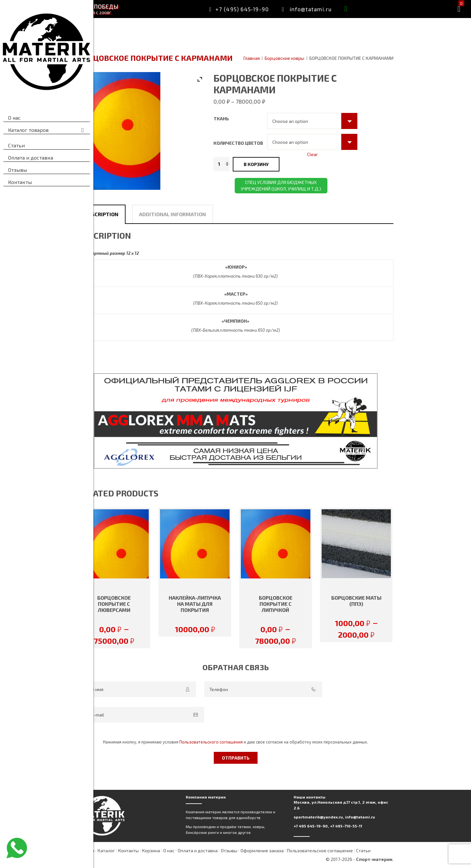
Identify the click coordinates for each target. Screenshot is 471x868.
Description (148, 214)
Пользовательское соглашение (367, 850)
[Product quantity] (268, 164)
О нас (14, 118)
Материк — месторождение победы (155, 9)
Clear (359, 154)
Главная (298, 58)
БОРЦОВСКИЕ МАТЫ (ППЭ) (403, 601)
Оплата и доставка (31, 157)
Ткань (268, 119)
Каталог (153, 850)
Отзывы (18, 170)
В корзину (303, 164)
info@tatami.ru (358, 9)
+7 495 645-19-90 (357, 826)
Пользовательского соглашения (258, 742)
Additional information (219, 214)
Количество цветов (285, 143)
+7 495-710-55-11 (393, 826)
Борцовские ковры (331, 58)
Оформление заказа (309, 850)
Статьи (16, 145)
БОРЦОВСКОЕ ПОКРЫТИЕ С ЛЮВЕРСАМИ (161, 604)
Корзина (198, 850)
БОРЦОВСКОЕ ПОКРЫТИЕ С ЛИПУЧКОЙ (322, 604)
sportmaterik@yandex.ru (365, 817)
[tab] (148, 214)
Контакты (20, 182)
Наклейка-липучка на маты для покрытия (241, 604)
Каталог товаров (28, 130)
